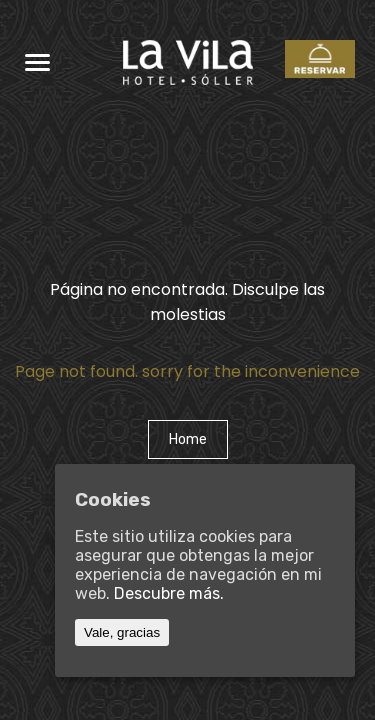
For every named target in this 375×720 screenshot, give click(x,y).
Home (188, 439)
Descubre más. (169, 593)
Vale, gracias (122, 632)
